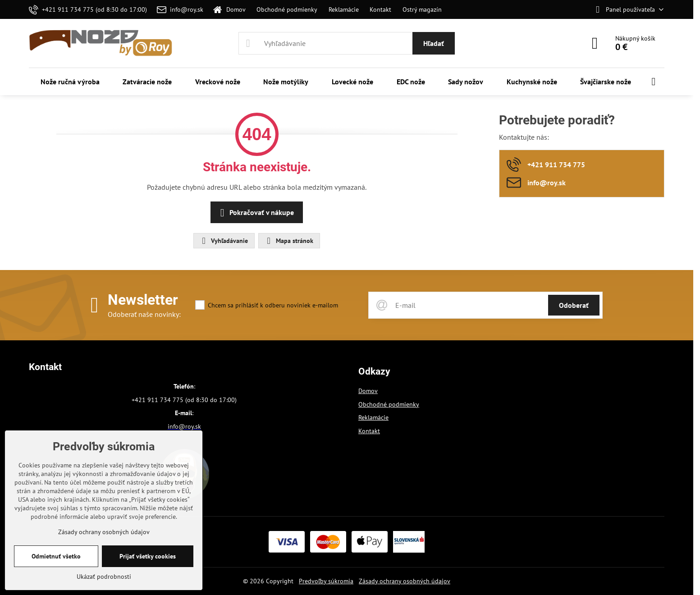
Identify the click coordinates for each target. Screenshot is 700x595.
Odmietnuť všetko (56, 556)
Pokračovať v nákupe (255, 213)
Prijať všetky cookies (148, 556)
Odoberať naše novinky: (144, 314)
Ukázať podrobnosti (104, 577)
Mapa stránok (289, 241)
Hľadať (434, 43)
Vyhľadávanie (224, 241)
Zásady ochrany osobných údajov (405, 581)
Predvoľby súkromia (326, 581)
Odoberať (574, 305)
